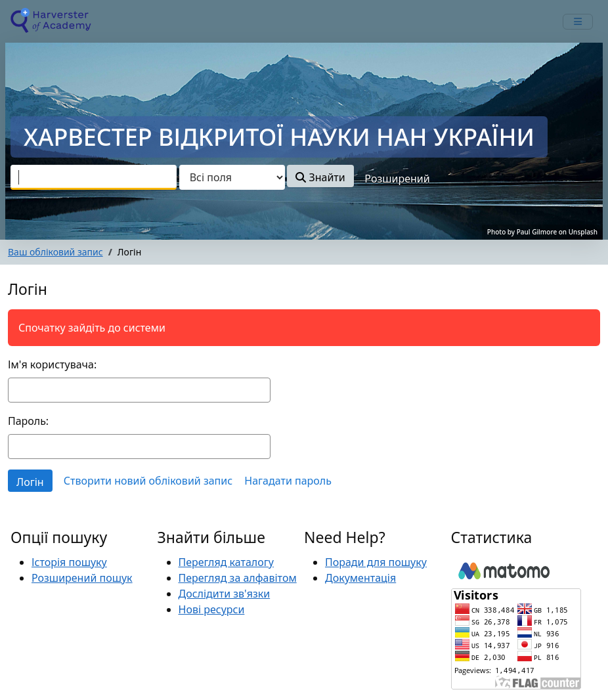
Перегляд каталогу (226, 562)
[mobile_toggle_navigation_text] (578, 22)
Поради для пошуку (376, 562)
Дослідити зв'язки (225, 594)
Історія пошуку (69, 562)
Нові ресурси (212, 609)
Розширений (397, 179)
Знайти (320, 177)
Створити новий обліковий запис (148, 481)
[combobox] (94, 177)
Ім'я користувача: (52, 364)
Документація (360, 578)
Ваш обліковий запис (55, 252)
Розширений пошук (82, 578)
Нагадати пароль (288, 481)
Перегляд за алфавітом (238, 578)
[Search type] (232, 177)
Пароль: (28, 421)
